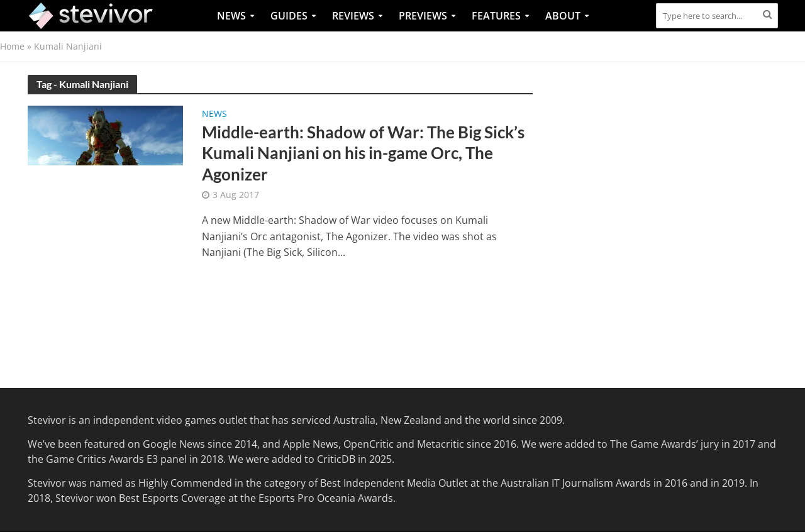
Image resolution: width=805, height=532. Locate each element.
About (563, 16)
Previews (423, 16)
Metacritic (441, 444)
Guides (289, 16)
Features (496, 16)
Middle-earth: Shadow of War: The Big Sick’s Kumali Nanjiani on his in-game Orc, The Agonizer (363, 153)
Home (12, 46)
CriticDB (336, 459)
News (231, 16)
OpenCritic (369, 444)
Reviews (353, 16)
